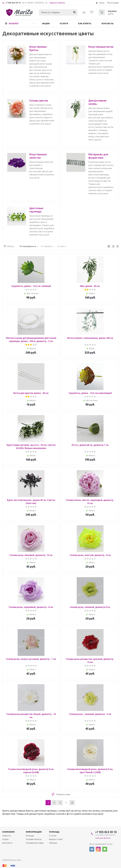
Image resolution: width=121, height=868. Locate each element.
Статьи (53, 836)
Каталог (14, 23)
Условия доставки (35, 843)
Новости (7, 836)
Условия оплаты (34, 839)
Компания (8, 832)
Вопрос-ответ (56, 839)
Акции (46, 23)
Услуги (64, 23)
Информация (34, 832)
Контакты (108, 23)
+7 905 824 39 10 (13, 3)
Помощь (54, 832)
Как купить (85, 23)
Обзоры (53, 843)
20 (72, 803)
